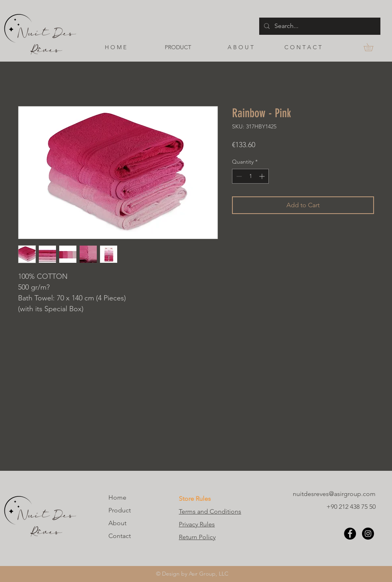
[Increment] (263, 176)
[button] (372, 47)
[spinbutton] (250, 176)
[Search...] (319, 26)
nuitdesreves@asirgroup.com (334, 494)
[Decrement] (238, 176)
